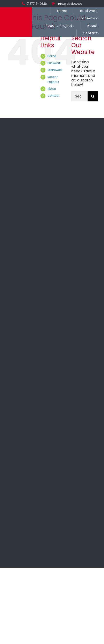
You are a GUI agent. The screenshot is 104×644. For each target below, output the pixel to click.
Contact (54, 96)
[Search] (93, 96)
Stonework (55, 70)
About (52, 89)
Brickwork (54, 63)
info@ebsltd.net (70, 4)
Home (52, 56)
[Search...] (79, 96)
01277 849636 (37, 4)
